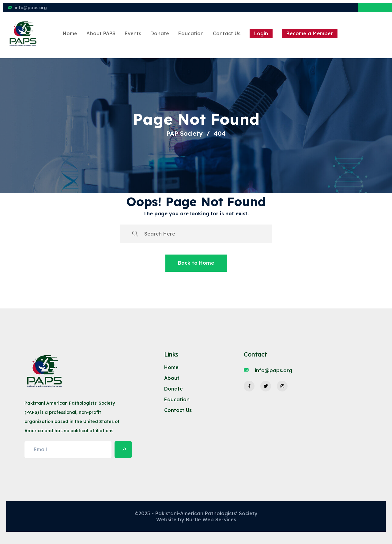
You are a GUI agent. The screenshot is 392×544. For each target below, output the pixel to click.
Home (70, 33)
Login (261, 33)
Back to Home (196, 263)
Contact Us (227, 33)
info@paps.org (31, 8)
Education (191, 33)
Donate (160, 33)
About (172, 378)
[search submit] (135, 234)
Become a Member (310, 33)
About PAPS (101, 33)
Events (133, 33)
